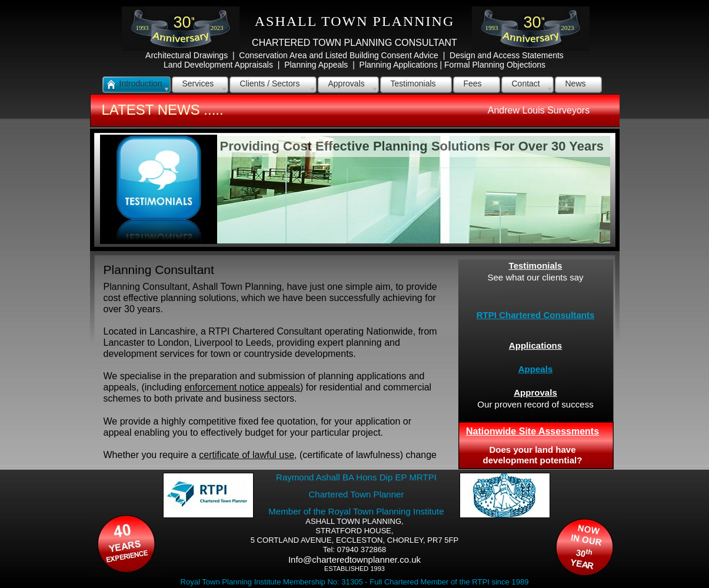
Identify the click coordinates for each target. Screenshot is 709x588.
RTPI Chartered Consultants (536, 315)
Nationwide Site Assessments (532, 431)
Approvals (535, 392)
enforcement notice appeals (242, 387)
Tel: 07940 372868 (354, 549)
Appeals (536, 369)
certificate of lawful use (247, 455)
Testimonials (536, 265)
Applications (535, 345)
